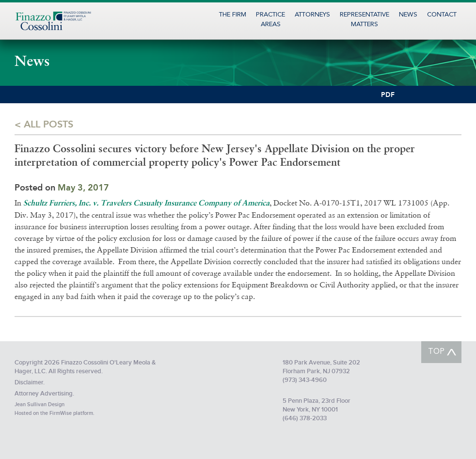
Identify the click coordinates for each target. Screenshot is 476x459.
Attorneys (312, 15)
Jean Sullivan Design (40, 404)
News (408, 15)
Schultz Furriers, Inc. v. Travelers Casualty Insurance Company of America (146, 204)
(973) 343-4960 (305, 380)
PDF (388, 95)
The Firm (233, 15)
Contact (442, 15)
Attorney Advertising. (44, 394)
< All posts (44, 124)
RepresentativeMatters (365, 20)
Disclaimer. (30, 382)
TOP (436, 352)
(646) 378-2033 (305, 418)
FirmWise (61, 413)
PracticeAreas (270, 20)
